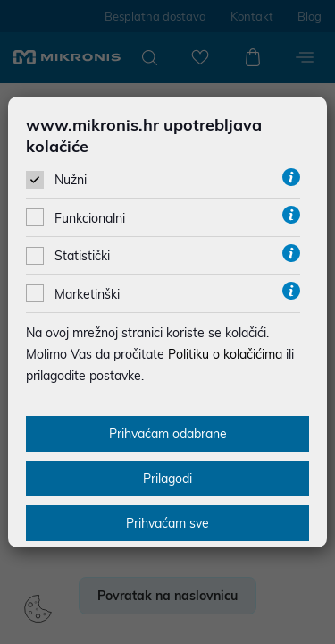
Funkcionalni (90, 218)
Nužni (71, 180)
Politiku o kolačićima (225, 354)
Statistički (82, 256)
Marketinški (87, 294)
